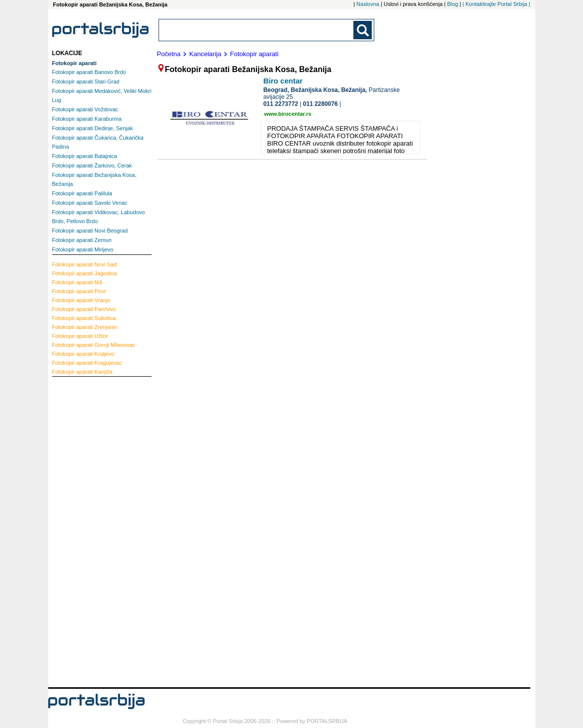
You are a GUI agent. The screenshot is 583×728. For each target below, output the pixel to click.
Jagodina (84, 273)
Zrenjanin (85, 327)
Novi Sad (84, 264)
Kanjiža (83, 372)
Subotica (84, 318)
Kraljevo (83, 354)
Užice (80, 336)
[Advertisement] (92, 531)
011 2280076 (321, 104)
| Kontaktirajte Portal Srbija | (497, 4)
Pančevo (84, 309)
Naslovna (368, 4)
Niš (78, 282)
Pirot (79, 291)
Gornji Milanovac (94, 345)
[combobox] (257, 30)
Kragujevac (87, 363)
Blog (453, 4)
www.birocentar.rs (288, 114)
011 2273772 (281, 104)
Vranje (81, 300)
